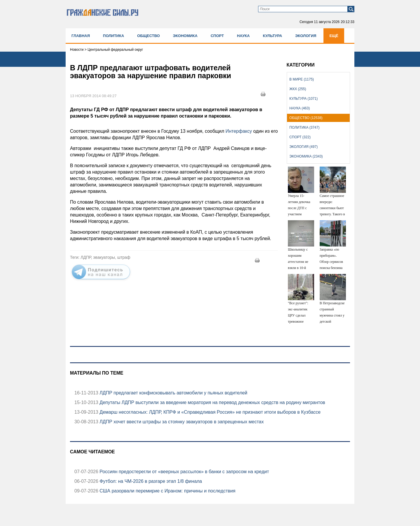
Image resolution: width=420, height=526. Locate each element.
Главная (81, 36)
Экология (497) (303, 147)
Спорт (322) (300, 137)
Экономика (185, 36)
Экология (306, 36)
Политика (113, 36)
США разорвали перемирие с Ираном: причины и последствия (167, 491)
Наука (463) (300, 108)
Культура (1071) (303, 99)
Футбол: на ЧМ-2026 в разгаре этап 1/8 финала (150, 481)
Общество (148, 36)
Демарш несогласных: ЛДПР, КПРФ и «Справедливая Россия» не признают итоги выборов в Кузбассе (209, 412)
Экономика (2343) (306, 156)
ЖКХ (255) (298, 89)
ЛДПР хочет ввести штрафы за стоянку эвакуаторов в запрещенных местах (181, 422)
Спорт (217, 36)
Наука (243, 36)
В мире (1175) (302, 79)
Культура (272, 36)
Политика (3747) (304, 127)
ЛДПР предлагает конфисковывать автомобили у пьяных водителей (173, 393)
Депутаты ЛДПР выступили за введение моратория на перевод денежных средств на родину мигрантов (212, 402)
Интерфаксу (239, 131)
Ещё (334, 36)
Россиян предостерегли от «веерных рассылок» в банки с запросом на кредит (184, 472)
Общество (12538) (306, 118)
